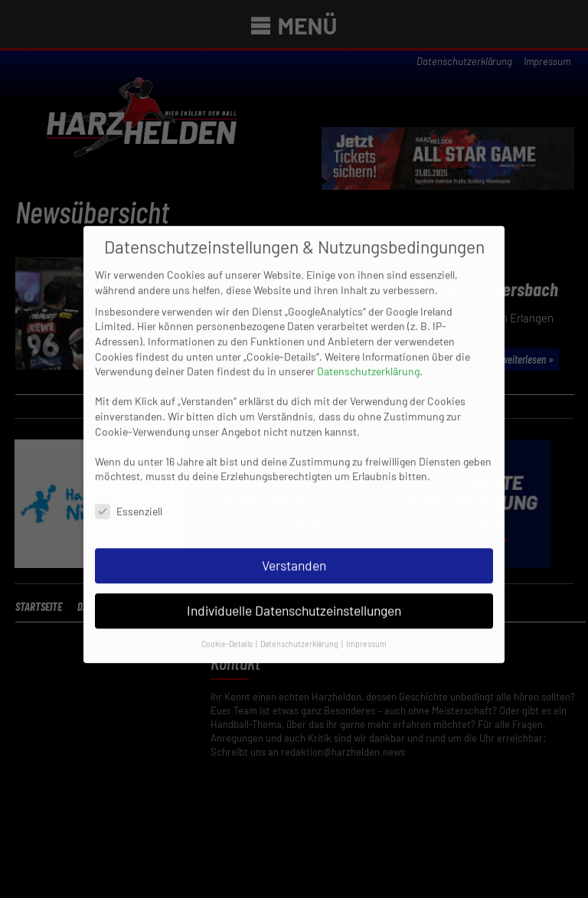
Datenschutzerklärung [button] (300, 635)
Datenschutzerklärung (368, 363)
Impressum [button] (366, 635)
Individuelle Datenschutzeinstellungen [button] (294, 602)
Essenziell (129, 503)
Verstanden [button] (294, 557)
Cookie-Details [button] (228, 635)
